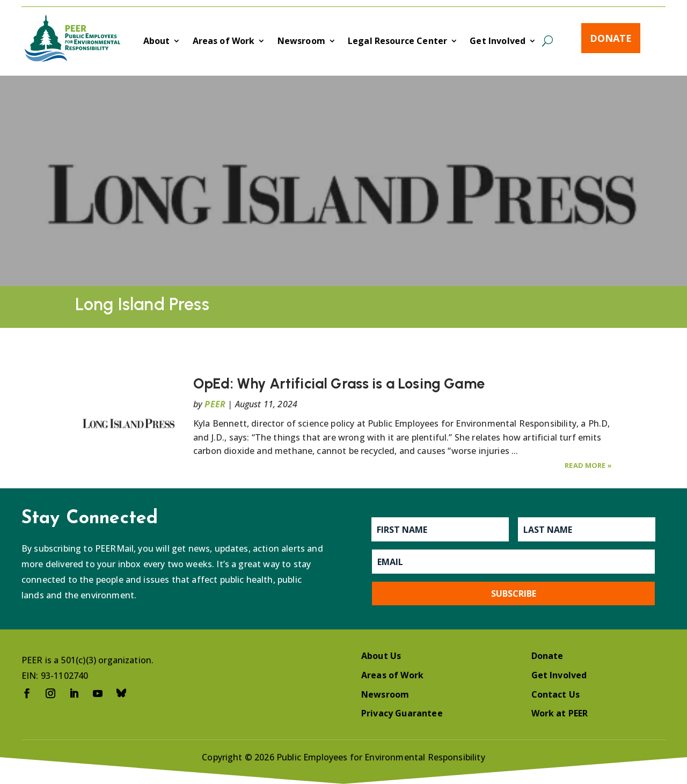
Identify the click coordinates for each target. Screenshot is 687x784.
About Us (381, 656)
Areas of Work (224, 42)
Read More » (588, 465)
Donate (611, 38)
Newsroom (301, 42)
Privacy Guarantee (402, 713)
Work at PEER (560, 713)
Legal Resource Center (397, 42)
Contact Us (556, 694)
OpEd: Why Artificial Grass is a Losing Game (339, 383)
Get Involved (498, 42)
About (157, 42)
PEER (215, 404)
